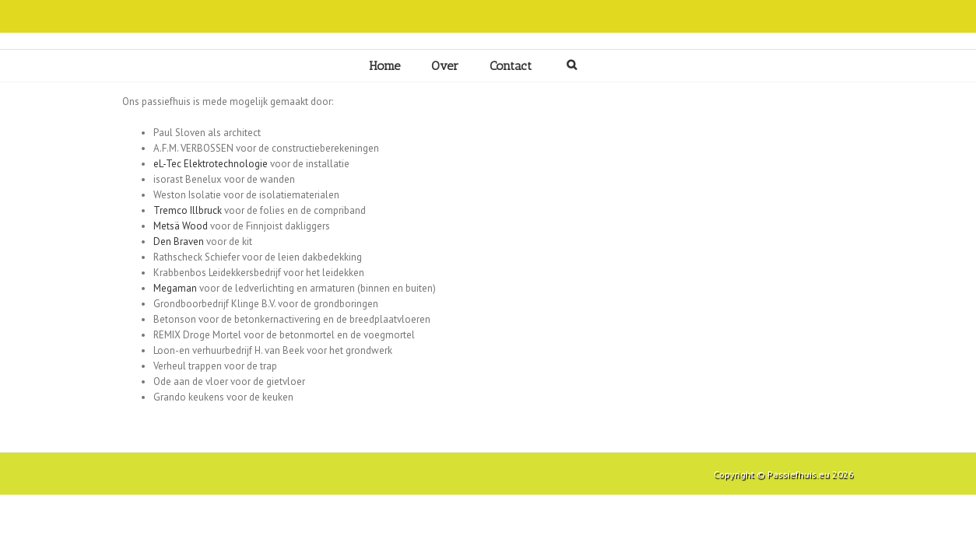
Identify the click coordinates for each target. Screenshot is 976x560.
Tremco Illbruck (188, 210)
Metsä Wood (181, 226)
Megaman (175, 288)
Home (384, 66)
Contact (511, 66)
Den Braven (179, 241)
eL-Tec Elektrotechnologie (211, 164)
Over (445, 66)
